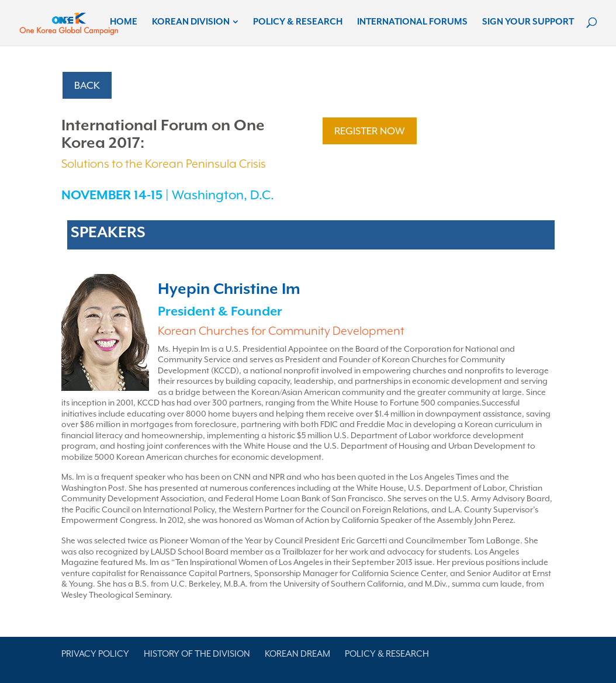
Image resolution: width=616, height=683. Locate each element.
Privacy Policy (95, 654)
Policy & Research (298, 22)
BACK (87, 85)
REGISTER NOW (370, 131)
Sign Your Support (528, 22)
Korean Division (191, 22)
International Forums (412, 22)
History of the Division (197, 654)
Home (124, 22)
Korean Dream (297, 654)
